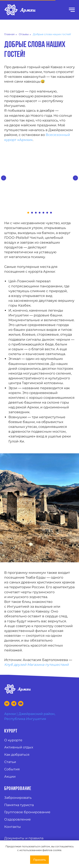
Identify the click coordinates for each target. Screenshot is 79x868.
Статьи (10, 762)
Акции (10, 777)
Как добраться (17, 755)
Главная (9, 34)
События (12, 769)
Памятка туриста (19, 805)
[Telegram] (14, 704)
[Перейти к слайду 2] (32, 213)
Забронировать (18, 798)
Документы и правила (24, 838)
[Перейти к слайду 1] (28, 213)
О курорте (13, 740)
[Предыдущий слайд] (4, 178)
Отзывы (24, 34)
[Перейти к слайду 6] (47, 213)
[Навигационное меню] (72, 10)
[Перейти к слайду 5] (43, 213)
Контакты (13, 827)
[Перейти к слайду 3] (36, 213)
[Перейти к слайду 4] (40, 213)
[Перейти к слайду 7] (51, 213)
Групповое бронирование (27, 812)
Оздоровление (17, 819)
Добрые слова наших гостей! (52, 34)
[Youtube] (21, 704)
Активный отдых (19, 747)
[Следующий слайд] (75, 178)
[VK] (7, 704)
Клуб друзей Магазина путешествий (36, 665)
